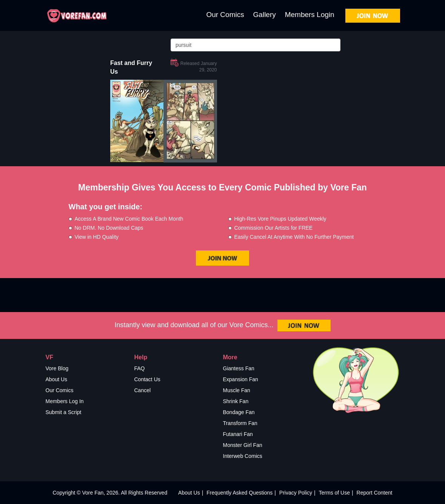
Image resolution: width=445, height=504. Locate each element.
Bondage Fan (239, 412)
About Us (57, 379)
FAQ (140, 368)
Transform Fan (240, 423)
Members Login (310, 15)
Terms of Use (334, 493)
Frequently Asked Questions (239, 493)
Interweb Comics (243, 456)
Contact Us (147, 379)
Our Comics (225, 15)
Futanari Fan (238, 434)
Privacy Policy (296, 493)
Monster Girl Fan (243, 445)
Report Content (375, 493)
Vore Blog (57, 368)
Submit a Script (64, 412)
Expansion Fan (241, 379)
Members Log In (65, 401)
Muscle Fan (237, 390)
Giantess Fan (239, 368)
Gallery (265, 15)
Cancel (143, 390)
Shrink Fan (236, 401)
